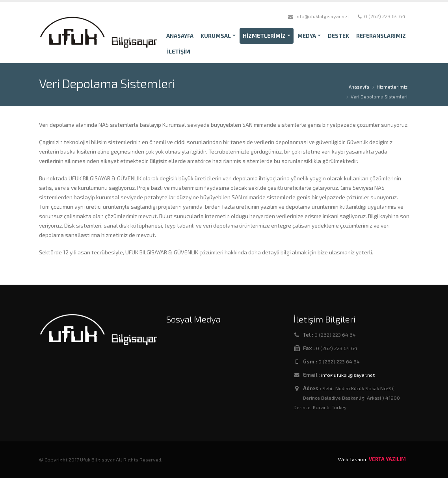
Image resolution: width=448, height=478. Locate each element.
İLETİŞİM (179, 51)
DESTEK (338, 36)
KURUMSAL (216, 36)
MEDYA (307, 36)
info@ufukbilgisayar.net (348, 375)
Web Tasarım (353, 459)
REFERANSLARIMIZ (381, 36)
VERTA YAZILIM (387, 459)
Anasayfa (359, 87)
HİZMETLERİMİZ (264, 36)
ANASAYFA (180, 36)
